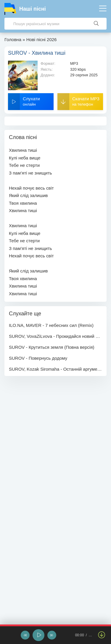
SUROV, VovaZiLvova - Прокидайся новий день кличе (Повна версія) (55, 336)
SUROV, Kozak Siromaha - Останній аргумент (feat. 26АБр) (55, 369)
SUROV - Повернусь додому (38, 358)
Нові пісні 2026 (42, 39)
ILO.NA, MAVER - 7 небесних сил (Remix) (51, 325)
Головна (13, 39)
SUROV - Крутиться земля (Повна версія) (52, 347)
